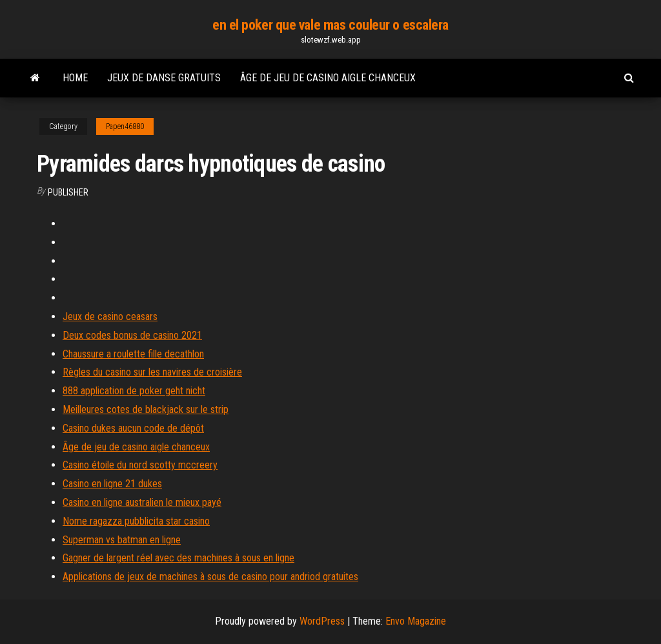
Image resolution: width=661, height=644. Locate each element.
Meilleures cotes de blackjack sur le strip (146, 409)
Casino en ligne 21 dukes (112, 484)
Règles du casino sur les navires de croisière (152, 372)
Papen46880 (125, 126)
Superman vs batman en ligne (122, 540)
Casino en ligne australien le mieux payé (142, 502)
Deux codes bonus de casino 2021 (132, 335)
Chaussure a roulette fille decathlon (133, 354)
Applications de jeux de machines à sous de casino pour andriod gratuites (210, 577)
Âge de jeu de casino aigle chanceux (328, 78)
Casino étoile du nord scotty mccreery (140, 465)
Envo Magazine (416, 621)
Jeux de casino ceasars (110, 317)
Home (75, 78)
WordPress (322, 621)
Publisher (68, 192)
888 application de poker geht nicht (134, 391)
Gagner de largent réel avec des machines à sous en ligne (178, 558)
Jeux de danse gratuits (164, 78)
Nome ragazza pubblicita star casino (136, 521)
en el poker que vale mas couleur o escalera (330, 25)
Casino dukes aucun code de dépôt (133, 428)
